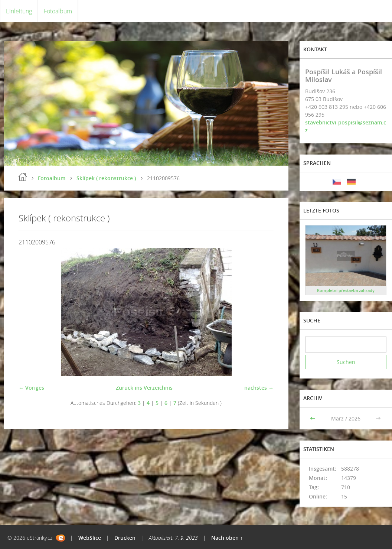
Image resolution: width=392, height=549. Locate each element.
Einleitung (19, 11)
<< (313, 418)
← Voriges (31, 388)
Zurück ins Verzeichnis (144, 388)
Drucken (125, 538)
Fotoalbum (58, 11)
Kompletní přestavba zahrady (346, 290)
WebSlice (90, 538)
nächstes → (259, 388)
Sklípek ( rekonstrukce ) (106, 178)
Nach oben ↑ (227, 538)
